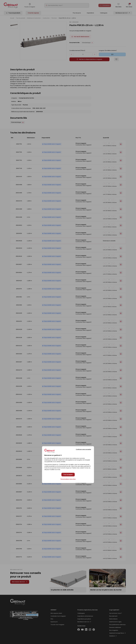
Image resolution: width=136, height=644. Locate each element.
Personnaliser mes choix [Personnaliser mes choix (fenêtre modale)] (68, 479)
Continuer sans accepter (83, 449)
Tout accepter (68, 475)
